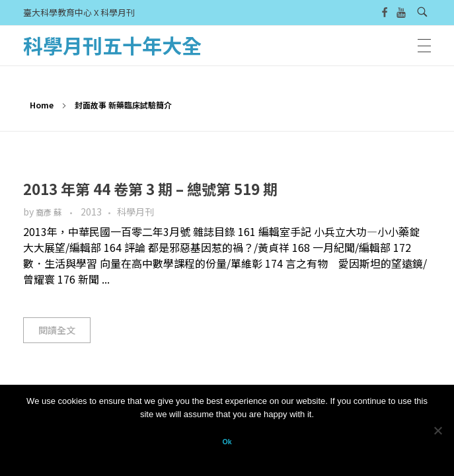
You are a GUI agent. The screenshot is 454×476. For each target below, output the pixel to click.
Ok (227, 442)
